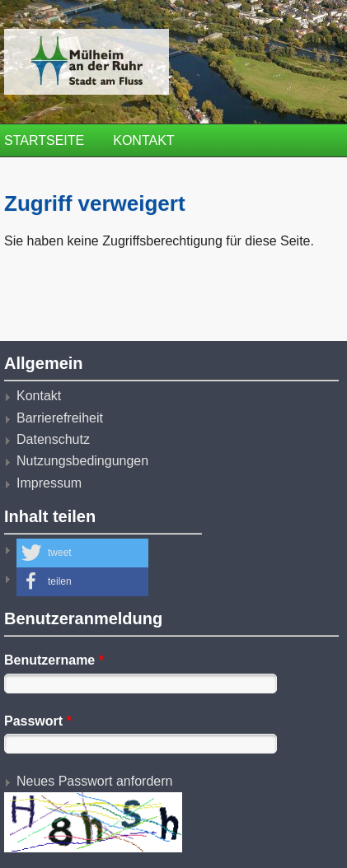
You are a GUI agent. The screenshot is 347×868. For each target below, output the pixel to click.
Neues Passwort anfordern (94, 781)
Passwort (38, 721)
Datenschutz (53, 439)
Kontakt (143, 140)
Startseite (44, 140)
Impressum (49, 483)
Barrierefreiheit (60, 418)
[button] (82, 553)
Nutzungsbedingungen (82, 461)
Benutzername (54, 660)
